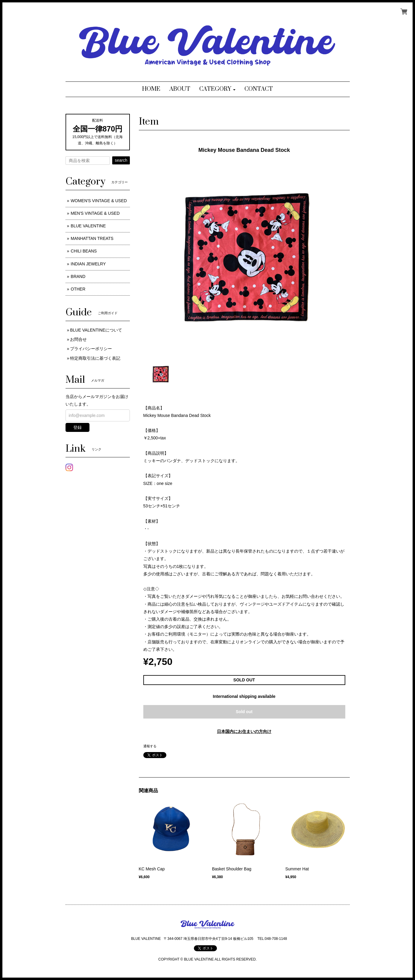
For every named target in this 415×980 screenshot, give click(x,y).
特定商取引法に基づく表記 (95, 358)
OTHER (78, 289)
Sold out (244, 712)
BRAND (78, 276)
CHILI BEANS (84, 251)
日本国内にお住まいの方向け (244, 731)
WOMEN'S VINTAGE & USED (99, 201)
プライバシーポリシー (91, 349)
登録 (77, 427)
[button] (217, 89)
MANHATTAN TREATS (92, 238)
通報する (150, 746)
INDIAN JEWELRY (88, 264)
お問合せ (78, 339)
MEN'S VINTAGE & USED (95, 213)
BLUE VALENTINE (88, 226)
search (121, 160)
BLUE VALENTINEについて (96, 330)
